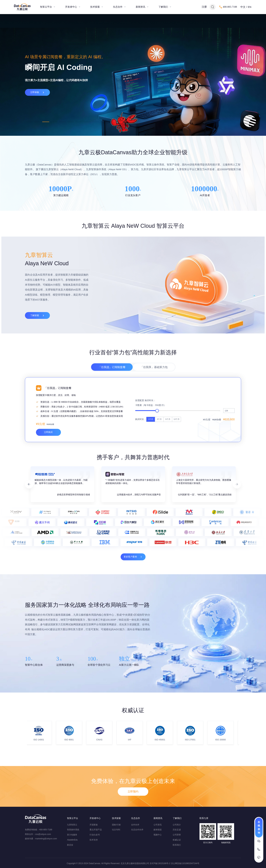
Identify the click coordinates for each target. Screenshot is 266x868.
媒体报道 (158, 830)
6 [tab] (71, 122)
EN (250, 7)
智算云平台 (46, 7)
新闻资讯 (140, 7)
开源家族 (94, 825)
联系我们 (177, 845)
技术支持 (94, 840)
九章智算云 (72, 825)
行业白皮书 (95, 835)
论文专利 (116, 830)
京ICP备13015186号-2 (160, 863)
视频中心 (158, 835)
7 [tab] (79, 122)
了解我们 (163, 7)
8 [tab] (87, 122)
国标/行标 (116, 825)
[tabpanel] (133, 75)
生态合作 (118, 7)
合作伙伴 (135, 825)
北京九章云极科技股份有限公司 (135, 863)
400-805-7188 (230, 7)
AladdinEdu (72, 840)
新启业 (70, 845)
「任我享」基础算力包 (154, 381)
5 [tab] (62, 122)
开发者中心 (71, 7)
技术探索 (95, 7)
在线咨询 (259, 827)
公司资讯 (158, 825)
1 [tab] (29, 122)
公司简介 (177, 825)
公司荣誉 (177, 835)
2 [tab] (37, 122)
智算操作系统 (73, 830)
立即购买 (48, 475)
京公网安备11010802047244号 (185, 863)
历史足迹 (177, 830)
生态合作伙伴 (137, 830)
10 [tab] (104, 122)
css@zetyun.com (43, 834)
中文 (243, 7)
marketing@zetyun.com (46, 839)
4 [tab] (54, 122)
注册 (204, 7)
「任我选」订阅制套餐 (112, 381)
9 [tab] (96, 122)
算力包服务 (72, 835)
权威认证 (177, 840)
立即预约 (133, 804)
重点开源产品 (96, 830)
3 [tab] (46, 122)
